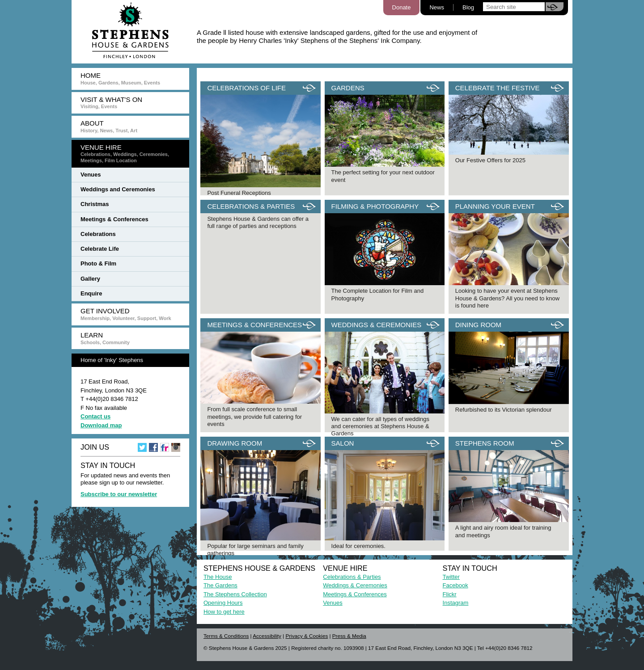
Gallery (90, 279)
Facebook (455, 585)
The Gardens (220, 585)
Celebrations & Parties (352, 577)
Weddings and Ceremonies (118, 189)
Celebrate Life (100, 249)
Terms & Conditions (226, 636)
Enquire (91, 293)
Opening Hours (223, 603)
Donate (402, 7)
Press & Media (349, 636)
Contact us (95, 416)
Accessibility (267, 636)
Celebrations (98, 234)
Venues (91, 175)
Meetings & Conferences (114, 219)
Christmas (95, 204)
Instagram (456, 603)
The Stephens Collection (235, 594)
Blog (468, 7)
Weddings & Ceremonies (355, 585)
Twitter (451, 577)
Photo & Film (98, 263)
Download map (101, 425)
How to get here (224, 612)
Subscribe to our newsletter (119, 494)
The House (218, 577)
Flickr (450, 594)
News (437, 7)
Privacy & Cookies (307, 636)
